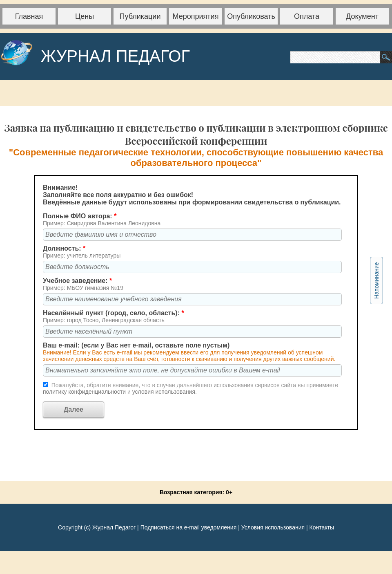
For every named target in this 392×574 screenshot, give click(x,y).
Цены (85, 16)
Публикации (140, 16)
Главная (29, 16)
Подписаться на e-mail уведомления (189, 527)
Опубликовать (251, 16)
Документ (362, 16)
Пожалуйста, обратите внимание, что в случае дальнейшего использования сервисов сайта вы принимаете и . (190, 388)
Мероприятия (196, 16)
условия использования (164, 392)
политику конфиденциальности (85, 392)
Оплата (307, 16)
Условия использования (273, 527)
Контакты (321, 527)
